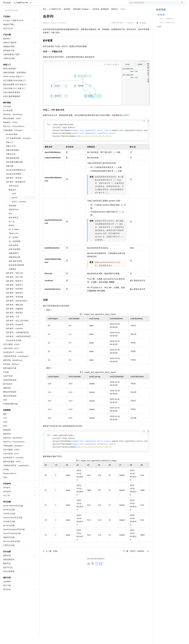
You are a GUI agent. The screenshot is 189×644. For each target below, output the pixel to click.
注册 (172, 4)
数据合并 (115, 18)
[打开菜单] (4, 4)
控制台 (165, 4)
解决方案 (43, 4)
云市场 (64, 4)
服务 (78, 4)
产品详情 (130, 31)
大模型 (27, 4)
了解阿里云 (87, 4)
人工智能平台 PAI (21, 11)
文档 (153, 4)
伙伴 (72, 4)
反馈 (99, 573)
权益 (51, 4)
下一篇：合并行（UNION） (136, 561)
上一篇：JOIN (50, 561)
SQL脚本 (125, 124)
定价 (57, 4)
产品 (34, 4)
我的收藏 (143, 31)
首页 (44, 18)
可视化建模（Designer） (81, 18)
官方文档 (7, 11)
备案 (159, 4)
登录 (181, 4)
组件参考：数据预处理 (101, 18)
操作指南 (67, 18)
